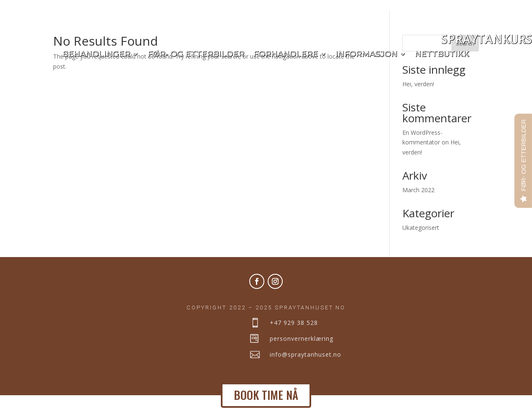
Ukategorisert (421, 249)
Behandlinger (96, 55)
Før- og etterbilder (196, 55)
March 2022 (418, 211)
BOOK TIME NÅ (266, 395)
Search (465, 65)
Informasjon (366, 55)
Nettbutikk (442, 55)
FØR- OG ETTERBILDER (523, 155)
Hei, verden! (418, 105)
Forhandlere (286, 55)
